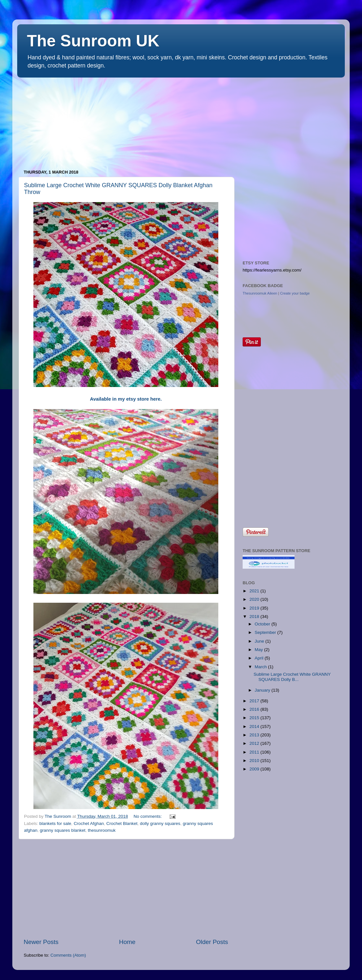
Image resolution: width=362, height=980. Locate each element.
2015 (255, 718)
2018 (255, 617)
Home (127, 942)
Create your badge (295, 293)
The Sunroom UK (93, 41)
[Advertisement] (66, 120)
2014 (255, 726)
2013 (255, 735)
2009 (255, 769)
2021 (255, 591)
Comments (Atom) (68, 955)
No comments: (148, 816)
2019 (255, 608)
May (259, 650)
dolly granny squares (160, 823)
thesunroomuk (102, 830)
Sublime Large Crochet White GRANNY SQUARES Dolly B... (292, 677)
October (263, 624)
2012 (255, 743)
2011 (255, 752)
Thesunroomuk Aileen (260, 293)
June (260, 641)
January (263, 690)
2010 (255, 761)
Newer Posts (41, 942)
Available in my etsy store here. (126, 399)
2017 (255, 701)
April (260, 658)
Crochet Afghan (89, 823)
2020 (255, 599)
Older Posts (212, 942)
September (266, 632)
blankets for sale (55, 823)
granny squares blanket (63, 830)
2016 (255, 709)
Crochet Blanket (122, 823)
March (261, 667)
